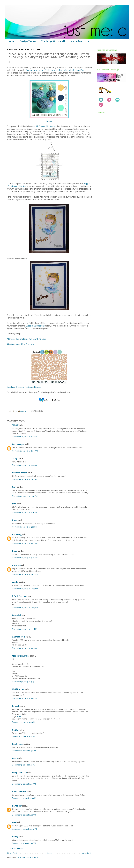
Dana (15, 520)
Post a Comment (17, 848)
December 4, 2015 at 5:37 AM (24, 784)
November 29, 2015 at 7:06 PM (25, 544)
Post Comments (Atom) (28, 858)
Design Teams (28, 42)
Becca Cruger (18, 445)
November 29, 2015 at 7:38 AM (25, 437)
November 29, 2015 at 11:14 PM (25, 629)
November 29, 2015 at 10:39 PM (25, 589)
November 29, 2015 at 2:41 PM (24, 513)
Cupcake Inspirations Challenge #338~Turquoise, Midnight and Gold (55, 70)
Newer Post (12, 853)
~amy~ (15, 459)
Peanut (16, 706)
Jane (14, 504)
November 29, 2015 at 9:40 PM (25, 558)
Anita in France (19, 792)
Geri (14, 487)
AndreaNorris (19, 637)
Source (49, 121)
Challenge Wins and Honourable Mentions (65, 42)
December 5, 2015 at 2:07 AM (24, 798)
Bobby (15, 837)
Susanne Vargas (20, 473)
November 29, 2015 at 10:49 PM (25, 608)
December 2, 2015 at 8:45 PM (24, 751)
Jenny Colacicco (19, 773)
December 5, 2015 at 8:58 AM (24, 815)
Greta (15, 758)
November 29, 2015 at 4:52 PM (25, 527)
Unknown (16, 566)
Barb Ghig (17, 535)
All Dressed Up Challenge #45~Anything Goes (26, 339)
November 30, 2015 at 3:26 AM (25, 648)
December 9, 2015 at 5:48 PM (24, 843)
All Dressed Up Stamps (46, 126)
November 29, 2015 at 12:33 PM (25, 496)
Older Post (87, 853)
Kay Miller (17, 806)
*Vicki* (15, 425)
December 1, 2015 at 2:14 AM (24, 722)
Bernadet (17, 616)
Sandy (15, 730)
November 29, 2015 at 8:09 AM (25, 451)
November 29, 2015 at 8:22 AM (25, 465)
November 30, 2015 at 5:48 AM (25, 682)
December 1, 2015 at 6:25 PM (24, 737)
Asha (19, 717)
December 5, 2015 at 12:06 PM (24, 829)
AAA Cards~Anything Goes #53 (20, 344)
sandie (15, 582)
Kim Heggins (18, 744)
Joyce (15, 551)
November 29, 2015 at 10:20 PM (25, 575)
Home (11, 42)
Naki (14, 823)
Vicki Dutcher (18, 690)
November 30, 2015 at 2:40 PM (25, 698)
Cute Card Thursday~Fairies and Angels (24, 387)
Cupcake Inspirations (35, 326)
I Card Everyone (20, 596)
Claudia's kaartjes (21, 656)
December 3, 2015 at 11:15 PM (24, 765)
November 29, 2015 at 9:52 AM (25, 480)
